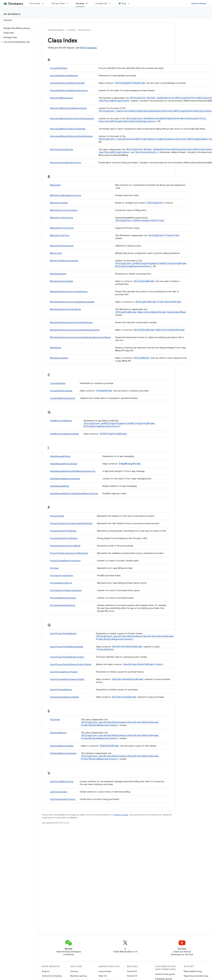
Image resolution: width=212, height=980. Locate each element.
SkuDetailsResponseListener (63, 753)
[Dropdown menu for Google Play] (111, 3)
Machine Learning (78, 976)
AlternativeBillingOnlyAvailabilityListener (68, 108)
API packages (90, 48)
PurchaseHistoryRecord (61, 583)
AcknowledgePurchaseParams (64, 76)
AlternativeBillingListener (61, 98)
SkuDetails (55, 720)
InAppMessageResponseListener (65, 479)
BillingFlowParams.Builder (62, 281)
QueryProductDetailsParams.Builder (67, 647)
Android (46, 971)
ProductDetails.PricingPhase (63, 531)
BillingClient (55, 185)
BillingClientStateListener (62, 246)
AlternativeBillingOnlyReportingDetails (68, 129)
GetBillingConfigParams (61, 421)
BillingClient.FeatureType (62, 218)
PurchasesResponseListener (63, 598)
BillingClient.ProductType (62, 228)
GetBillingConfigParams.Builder (64, 434)
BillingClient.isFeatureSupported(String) (140, 220)
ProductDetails (57, 516)
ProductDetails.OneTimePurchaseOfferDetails (71, 523)
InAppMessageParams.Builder (64, 464)
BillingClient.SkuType (60, 235)
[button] (19, 42)
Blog (124, 3)
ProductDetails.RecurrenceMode (65, 546)
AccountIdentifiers (59, 68)
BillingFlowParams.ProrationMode (65, 309)
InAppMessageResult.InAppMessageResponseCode (74, 494)
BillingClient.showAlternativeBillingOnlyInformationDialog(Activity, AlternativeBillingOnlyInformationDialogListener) (153, 120)
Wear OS (103, 976)
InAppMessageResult (60, 486)
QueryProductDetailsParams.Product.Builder (71, 664)
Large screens (105, 971)
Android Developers (56, 30)
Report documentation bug (196, 976)
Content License (121, 815)
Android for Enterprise (52, 976)
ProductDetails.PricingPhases (64, 538)
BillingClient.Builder (59, 203)
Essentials (35, 3)
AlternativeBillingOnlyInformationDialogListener (72, 119)
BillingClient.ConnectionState (64, 210)
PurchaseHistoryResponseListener (66, 590)
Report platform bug (193, 971)
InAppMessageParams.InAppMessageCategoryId (73, 471)
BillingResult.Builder (59, 358)
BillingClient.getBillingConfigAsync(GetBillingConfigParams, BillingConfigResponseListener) (151, 265)
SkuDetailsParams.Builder (62, 746)
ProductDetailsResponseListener (65, 561)
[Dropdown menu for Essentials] (44, 3)
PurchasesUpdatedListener (63, 605)
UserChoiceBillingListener (114, 101)
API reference (12, 14)
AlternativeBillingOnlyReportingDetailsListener (71, 136)
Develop (71, 30)
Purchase (54, 568)
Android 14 (132, 976)
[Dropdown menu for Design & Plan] (69, 3)
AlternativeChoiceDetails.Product (66, 163)
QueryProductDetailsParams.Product (67, 657)
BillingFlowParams (58, 274)
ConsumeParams (58, 383)
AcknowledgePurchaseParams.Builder (67, 83)
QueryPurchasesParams (61, 690)
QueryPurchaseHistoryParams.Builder (67, 679)
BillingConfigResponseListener (64, 261)
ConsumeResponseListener (63, 398)
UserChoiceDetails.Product (63, 799)
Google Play (101, 3)
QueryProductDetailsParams (63, 633)
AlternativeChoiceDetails (62, 149)
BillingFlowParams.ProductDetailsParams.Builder (72, 302)
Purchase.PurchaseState (61, 576)
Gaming (74, 971)
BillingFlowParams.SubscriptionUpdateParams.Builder (75, 330)
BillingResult (56, 348)
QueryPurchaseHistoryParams (64, 672)
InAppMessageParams (60, 456)
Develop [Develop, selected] (80, 3)
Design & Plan (58, 3)
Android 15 (132, 971)
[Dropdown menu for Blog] (130, 3)
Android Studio (199, 3)
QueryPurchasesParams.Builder (64, 697)
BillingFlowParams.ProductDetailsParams (69, 292)
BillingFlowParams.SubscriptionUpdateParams (71, 322)
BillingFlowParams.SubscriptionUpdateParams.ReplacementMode (151, 312)
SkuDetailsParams (58, 733)
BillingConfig (56, 253)
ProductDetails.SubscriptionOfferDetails (69, 553)
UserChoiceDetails (146, 152)
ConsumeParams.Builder (61, 391)
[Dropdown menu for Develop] (88, 3)
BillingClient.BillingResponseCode (66, 195)
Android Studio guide (165, 974)
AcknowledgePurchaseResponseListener (69, 90)
